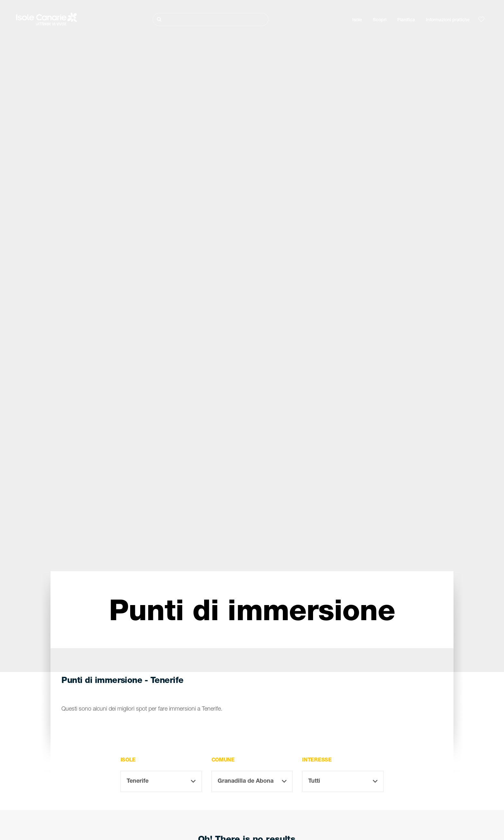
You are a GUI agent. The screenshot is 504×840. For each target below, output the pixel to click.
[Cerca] (211, 19)
